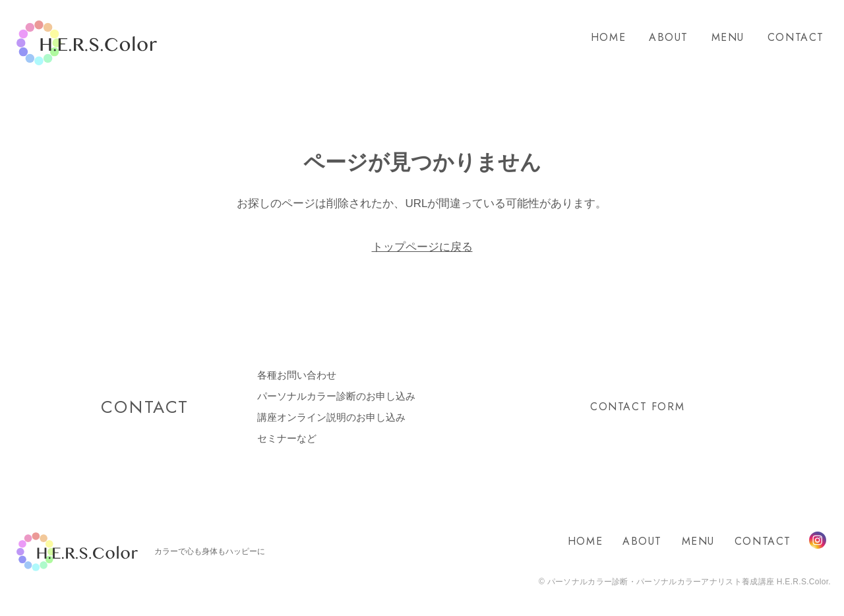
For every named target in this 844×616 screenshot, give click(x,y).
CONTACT (796, 37)
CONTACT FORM (637, 407)
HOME (608, 37)
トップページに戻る (422, 247)
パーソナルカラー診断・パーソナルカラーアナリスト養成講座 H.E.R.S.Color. (688, 582)
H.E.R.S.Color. (87, 43)
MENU (728, 37)
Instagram (818, 540)
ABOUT (669, 37)
